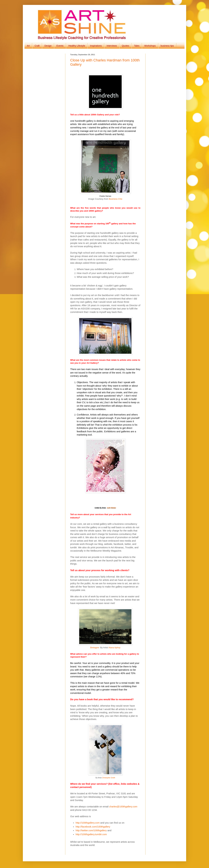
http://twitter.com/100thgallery (91, 830)
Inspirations (96, 46)
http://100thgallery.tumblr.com (91, 834)
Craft (37, 46)
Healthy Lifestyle (77, 46)
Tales (137, 46)
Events (60, 46)
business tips (167, 46)
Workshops (150, 46)
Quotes (125, 46)
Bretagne (95, 648)
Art (28, 46)
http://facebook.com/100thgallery (93, 827)
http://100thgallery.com (88, 823)
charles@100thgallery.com (123, 807)
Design (48, 46)
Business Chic (116, 199)
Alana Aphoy (114, 648)
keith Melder (112, 508)
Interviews (112, 46)
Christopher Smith (109, 778)
